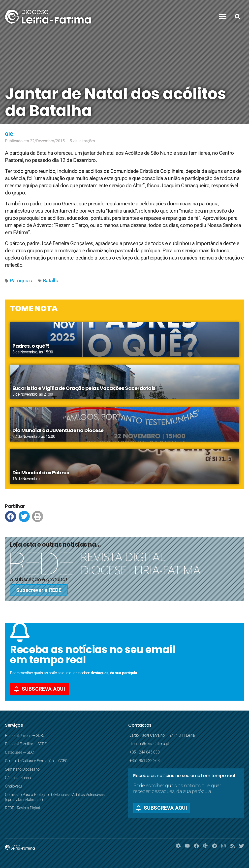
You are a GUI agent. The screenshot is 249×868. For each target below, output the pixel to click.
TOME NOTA (34, 308)
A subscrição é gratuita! (38, 579)
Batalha (51, 281)
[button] (223, 16)
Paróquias (21, 281)
